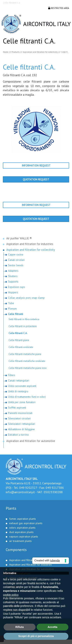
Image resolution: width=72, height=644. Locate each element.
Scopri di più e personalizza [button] (36, 636)
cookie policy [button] (11, 595)
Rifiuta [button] (20, 627)
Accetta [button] (53, 627)
